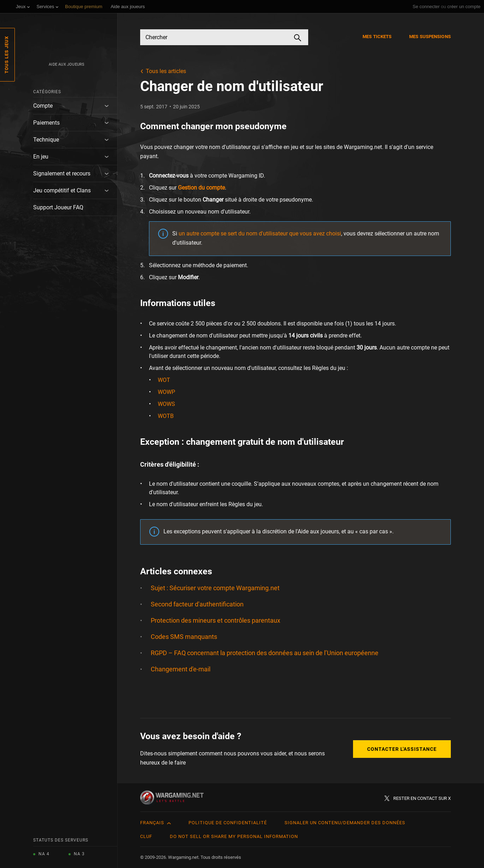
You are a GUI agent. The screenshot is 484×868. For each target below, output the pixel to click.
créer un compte (464, 7)
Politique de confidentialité (228, 823)
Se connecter (426, 7)
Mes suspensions (430, 37)
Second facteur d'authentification (197, 604)
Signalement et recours (62, 173)
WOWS (166, 404)
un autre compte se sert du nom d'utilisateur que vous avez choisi (260, 234)
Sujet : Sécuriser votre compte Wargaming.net (215, 588)
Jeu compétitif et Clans (62, 190)
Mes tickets (377, 37)
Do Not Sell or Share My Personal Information (234, 836)
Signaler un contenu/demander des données (345, 823)
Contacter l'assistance (402, 749)
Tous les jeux (7, 55)
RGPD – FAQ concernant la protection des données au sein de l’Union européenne (265, 653)
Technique (46, 140)
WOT (164, 380)
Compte (43, 106)
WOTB (166, 416)
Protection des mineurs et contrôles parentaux (216, 620)
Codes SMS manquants (184, 637)
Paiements (46, 123)
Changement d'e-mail (181, 669)
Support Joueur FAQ (58, 207)
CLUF (146, 836)
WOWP (166, 392)
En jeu (41, 157)
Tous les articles (166, 71)
